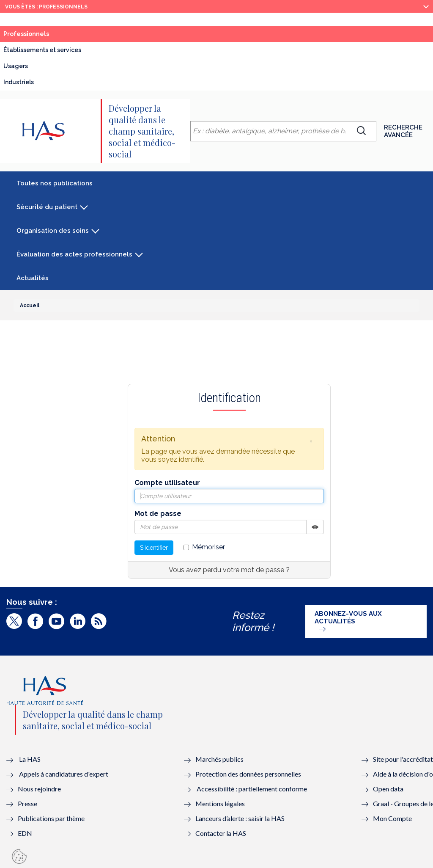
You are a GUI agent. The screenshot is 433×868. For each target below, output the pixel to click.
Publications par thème (51, 818)
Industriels (19, 82)
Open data (388, 789)
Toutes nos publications (55, 183)
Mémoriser (204, 547)
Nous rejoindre (39, 789)
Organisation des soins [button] (53, 231)
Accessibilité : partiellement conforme (252, 789)
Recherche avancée (403, 131)
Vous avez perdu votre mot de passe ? (229, 570)
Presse (27, 803)
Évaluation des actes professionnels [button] (74, 254)
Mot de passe (158, 514)
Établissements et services (42, 50)
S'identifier (154, 548)
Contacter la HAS (221, 833)
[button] (311, 441)
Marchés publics (220, 759)
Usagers (16, 66)
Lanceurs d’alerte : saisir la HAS (240, 818)
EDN (25, 833)
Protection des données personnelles (248, 774)
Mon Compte (392, 818)
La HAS (30, 759)
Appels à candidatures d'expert (64, 774)
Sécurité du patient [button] (47, 207)
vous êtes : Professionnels (46, 7)
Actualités (33, 278)
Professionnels (26, 34)
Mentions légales (220, 803)
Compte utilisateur (167, 483)
